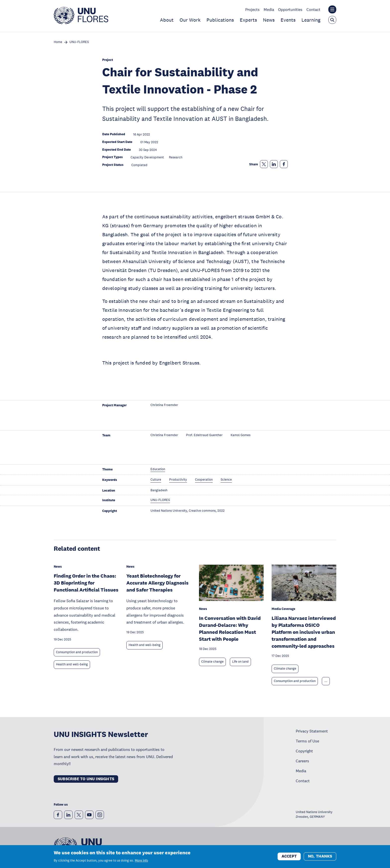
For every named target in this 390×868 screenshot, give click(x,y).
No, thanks (320, 857)
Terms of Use (307, 741)
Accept (289, 857)
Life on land (240, 662)
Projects (252, 9)
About (167, 20)
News (269, 20)
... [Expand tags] (326, 681)
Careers (302, 761)
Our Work (190, 20)
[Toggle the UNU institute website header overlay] (332, 9)
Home (58, 42)
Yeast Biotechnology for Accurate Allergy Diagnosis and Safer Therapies (157, 583)
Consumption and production (77, 652)
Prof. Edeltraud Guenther (204, 435)
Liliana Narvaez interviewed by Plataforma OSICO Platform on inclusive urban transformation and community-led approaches (304, 632)
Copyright (304, 751)
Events (288, 20)
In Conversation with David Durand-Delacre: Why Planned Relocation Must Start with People (230, 629)
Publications (220, 20)
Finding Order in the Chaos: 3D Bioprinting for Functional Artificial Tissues (86, 583)
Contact (313, 9)
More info (141, 861)
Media (269, 9)
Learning (311, 20)
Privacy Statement (312, 731)
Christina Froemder (164, 405)
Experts (248, 20)
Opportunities (290, 9)
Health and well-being (72, 664)
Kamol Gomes (241, 435)
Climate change (212, 662)
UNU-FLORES (79, 42)
